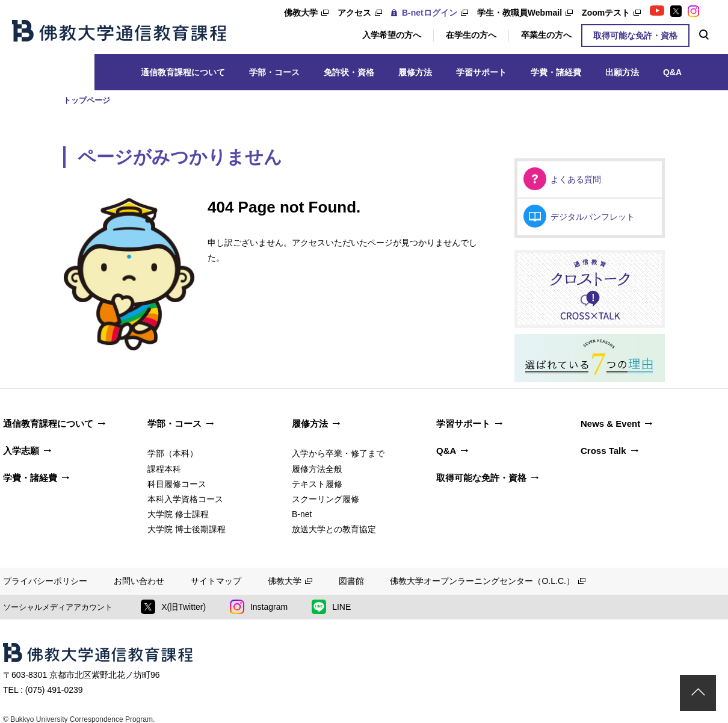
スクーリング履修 (325, 499)
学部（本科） (173, 453)
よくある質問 (576, 179)
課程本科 (164, 469)
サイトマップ (216, 581)
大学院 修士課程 (178, 514)
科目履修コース (177, 484)
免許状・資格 (349, 72)
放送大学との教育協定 (334, 529)
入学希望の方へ (392, 35)
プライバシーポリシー (45, 581)
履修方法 (415, 72)
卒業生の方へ (546, 35)
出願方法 (622, 72)
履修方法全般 (317, 469)
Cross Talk (603, 451)
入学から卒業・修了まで (338, 453)
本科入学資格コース (185, 499)
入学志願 (21, 451)
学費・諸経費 (556, 72)
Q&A (672, 72)
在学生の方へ (471, 35)
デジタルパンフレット (593, 217)
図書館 (351, 581)
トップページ (87, 100)
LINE (331, 607)
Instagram (259, 607)
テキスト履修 (317, 484)
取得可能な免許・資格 (635, 36)
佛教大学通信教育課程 (119, 31)
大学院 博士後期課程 (187, 529)
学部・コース (274, 72)
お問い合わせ (139, 581)
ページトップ (698, 693)
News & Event (610, 424)
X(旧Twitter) (173, 607)
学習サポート (481, 72)
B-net (302, 514)
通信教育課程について (183, 72)
